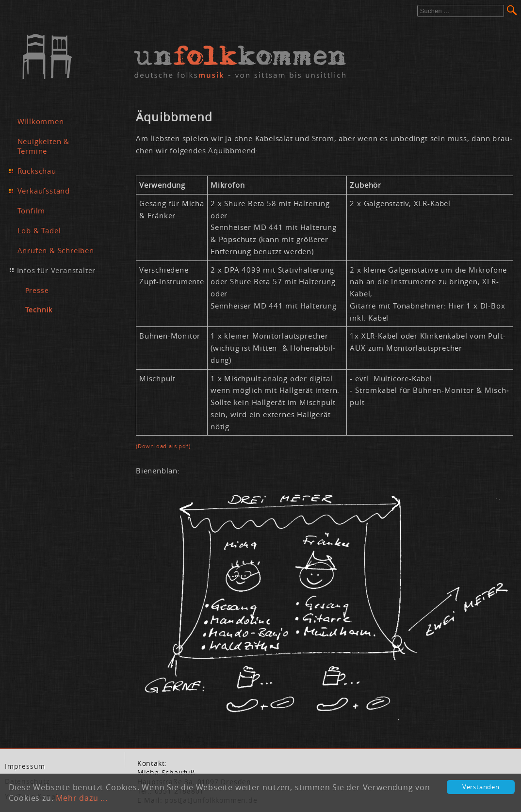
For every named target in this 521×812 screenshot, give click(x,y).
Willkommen (41, 121)
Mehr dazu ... (81, 798)
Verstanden (481, 787)
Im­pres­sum (25, 766)
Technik (39, 310)
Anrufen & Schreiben (56, 250)
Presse (37, 290)
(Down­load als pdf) (163, 446)
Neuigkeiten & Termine (43, 146)
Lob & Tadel (39, 230)
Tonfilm (32, 211)
